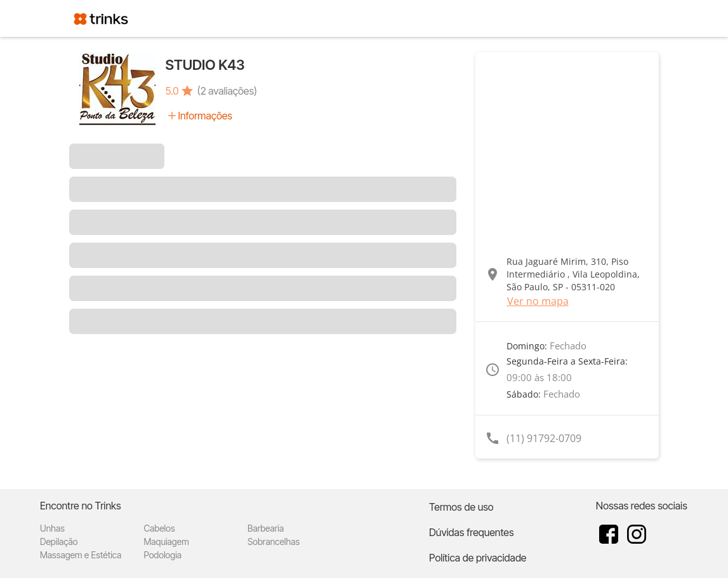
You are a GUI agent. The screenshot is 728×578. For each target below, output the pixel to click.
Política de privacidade (478, 558)
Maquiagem (167, 541)
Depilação (59, 541)
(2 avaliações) (227, 91)
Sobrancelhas (274, 541)
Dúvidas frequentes (471, 532)
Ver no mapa (538, 301)
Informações (205, 116)
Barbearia (266, 528)
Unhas (52, 528)
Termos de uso (461, 507)
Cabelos (160, 528)
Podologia (163, 555)
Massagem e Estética (81, 555)
